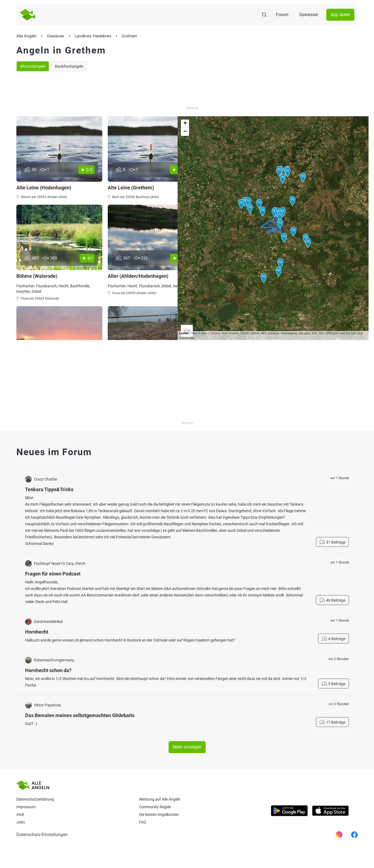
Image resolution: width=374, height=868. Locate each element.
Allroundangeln (33, 66)
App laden (340, 15)
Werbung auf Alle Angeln (160, 799)
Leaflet (184, 333)
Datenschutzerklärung (35, 799)
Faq (143, 822)
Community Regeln (155, 807)
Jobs (21, 822)
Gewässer (309, 15)
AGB (20, 815)
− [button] (185, 132)
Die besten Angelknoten (159, 815)
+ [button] (185, 124)
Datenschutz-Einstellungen (42, 835)
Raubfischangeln (69, 66)
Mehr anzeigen (187, 747)
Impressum (26, 807)
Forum (282, 15)
